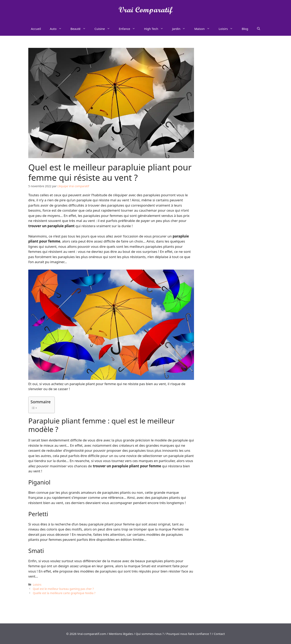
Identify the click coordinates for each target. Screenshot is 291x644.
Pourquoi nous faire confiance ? (189, 634)
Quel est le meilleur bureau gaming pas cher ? (63, 589)
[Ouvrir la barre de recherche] (259, 29)
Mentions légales (121, 634)
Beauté (80, 29)
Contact (219, 634)
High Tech (156, 29)
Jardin (181, 29)
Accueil (36, 29)
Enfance (129, 29)
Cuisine (104, 29)
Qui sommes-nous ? (150, 634)
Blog (245, 29)
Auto (58, 29)
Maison (204, 29)
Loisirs (228, 29)
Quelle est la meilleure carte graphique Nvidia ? (64, 593)
